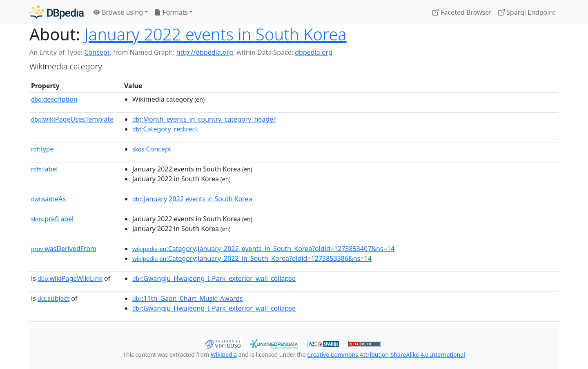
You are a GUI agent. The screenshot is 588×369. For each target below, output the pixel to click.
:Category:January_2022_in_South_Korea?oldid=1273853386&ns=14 (252, 258)
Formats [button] (171, 12)
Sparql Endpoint (527, 12)
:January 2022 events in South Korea (192, 199)
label (45, 169)
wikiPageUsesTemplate (72, 119)
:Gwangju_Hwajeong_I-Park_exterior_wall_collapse (214, 278)
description (54, 99)
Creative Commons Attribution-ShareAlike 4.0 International (386, 355)
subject (53, 298)
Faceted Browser (462, 12)
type (42, 149)
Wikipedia (224, 355)
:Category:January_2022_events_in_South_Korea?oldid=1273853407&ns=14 (263, 249)
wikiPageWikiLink (70, 278)
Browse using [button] (118, 12)
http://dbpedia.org (205, 52)
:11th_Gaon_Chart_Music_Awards (188, 298)
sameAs (48, 199)
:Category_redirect (165, 129)
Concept (97, 52)
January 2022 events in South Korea (216, 34)
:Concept (152, 149)
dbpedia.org (314, 52)
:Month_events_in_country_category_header (204, 119)
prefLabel (52, 219)
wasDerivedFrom (64, 249)
